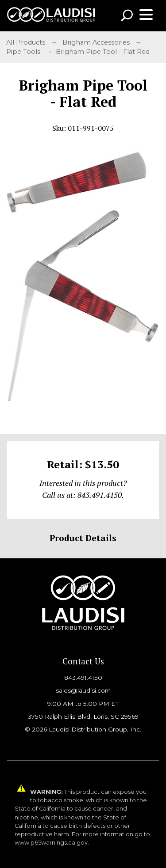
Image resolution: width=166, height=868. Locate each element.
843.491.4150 (83, 678)
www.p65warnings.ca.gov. (52, 843)
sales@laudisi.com (83, 690)
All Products (27, 42)
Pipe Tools (24, 52)
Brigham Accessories (97, 42)
